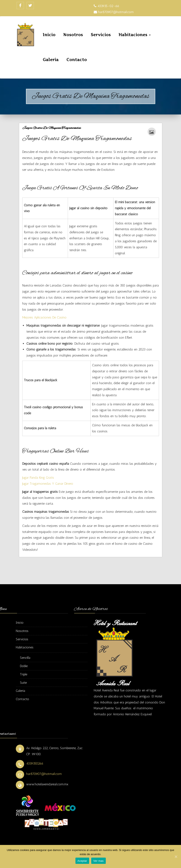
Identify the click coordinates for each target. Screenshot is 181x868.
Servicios (101, 35)
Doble (24, 666)
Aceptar (82, 861)
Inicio (49, 35)
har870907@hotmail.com (44, 774)
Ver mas (98, 861)
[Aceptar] (176, 857)
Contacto (77, 60)
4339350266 (35, 763)
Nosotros (73, 35)
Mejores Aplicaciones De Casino (44, 317)
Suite (23, 683)
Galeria (51, 60)
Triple (24, 674)
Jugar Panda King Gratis (38, 478)
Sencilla (25, 658)
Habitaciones (135, 35)
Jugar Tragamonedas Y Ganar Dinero (48, 484)
